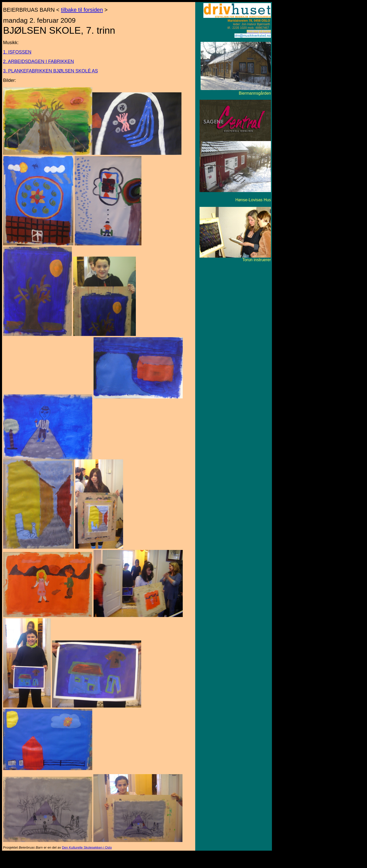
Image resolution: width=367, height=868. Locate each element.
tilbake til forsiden (82, 10)
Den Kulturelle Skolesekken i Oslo (87, 847)
